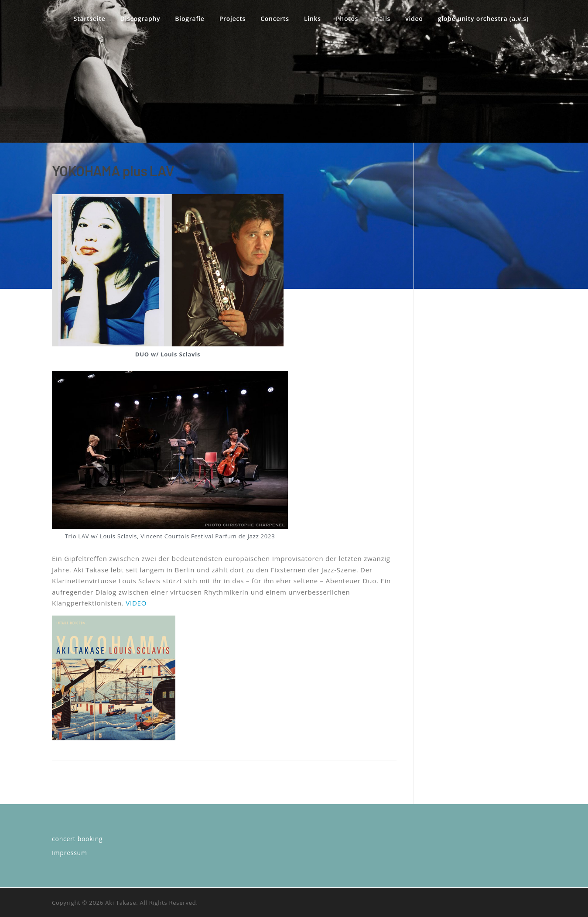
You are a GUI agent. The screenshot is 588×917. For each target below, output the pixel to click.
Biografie (190, 19)
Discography (140, 19)
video (414, 19)
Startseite (90, 19)
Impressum (70, 853)
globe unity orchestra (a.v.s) (483, 19)
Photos (347, 19)
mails (382, 19)
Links (313, 19)
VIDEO (136, 603)
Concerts (275, 19)
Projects (232, 19)
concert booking (77, 839)
